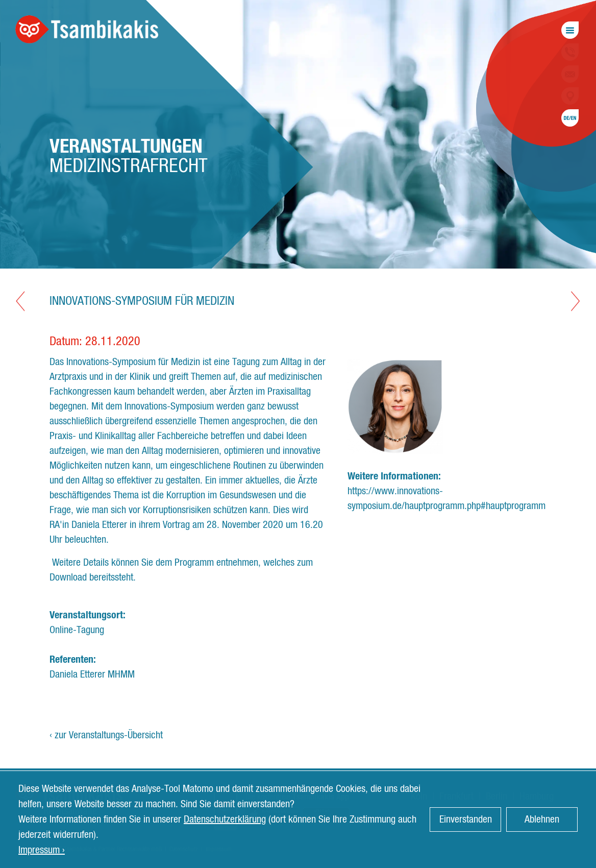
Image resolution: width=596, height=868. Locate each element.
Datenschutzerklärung (225, 819)
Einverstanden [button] (466, 819)
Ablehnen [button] (542, 819)
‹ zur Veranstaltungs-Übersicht (106, 735)
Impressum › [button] (42, 850)
